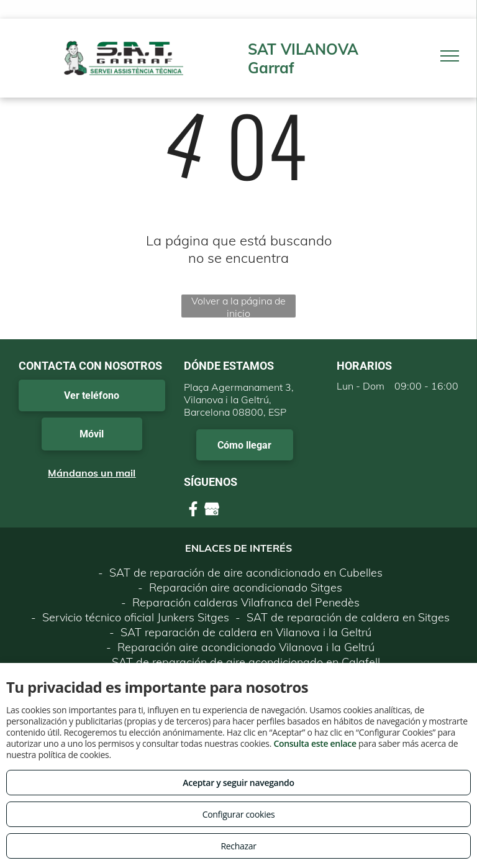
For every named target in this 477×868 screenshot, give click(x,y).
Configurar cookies (239, 814)
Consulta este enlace (315, 743)
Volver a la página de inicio (238, 306)
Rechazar (238, 846)
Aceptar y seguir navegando (238, 783)
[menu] (450, 56)
